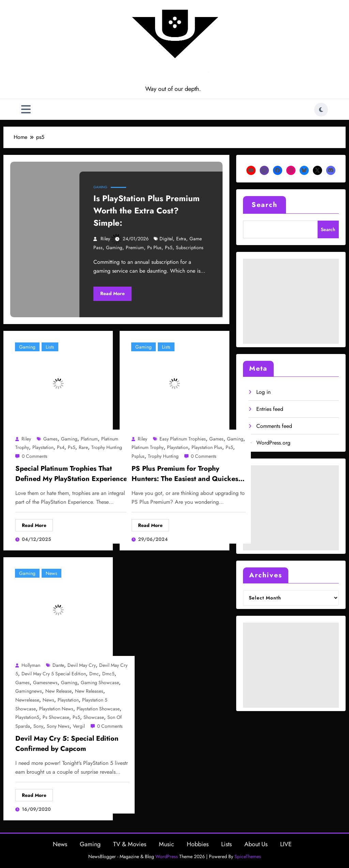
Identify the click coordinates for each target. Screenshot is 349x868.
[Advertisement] (291, 301)
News (51, 573)
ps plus (154, 247)
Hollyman (31, 665)
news (48, 700)
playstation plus (207, 447)
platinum (89, 439)
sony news (58, 726)
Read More (112, 293)
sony (38, 726)
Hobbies (198, 844)
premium (135, 247)
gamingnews (29, 691)
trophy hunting (107, 447)
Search (264, 205)
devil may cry (82, 665)
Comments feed (274, 426)
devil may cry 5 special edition (54, 674)
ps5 (169, 247)
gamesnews (45, 682)
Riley (105, 239)
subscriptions (190, 247)
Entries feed (270, 409)
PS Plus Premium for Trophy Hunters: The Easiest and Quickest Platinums (186, 475)
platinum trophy (148, 447)
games (50, 439)
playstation (43, 447)
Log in (263, 392)
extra (181, 239)
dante (58, 665)
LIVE (286, 844)
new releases (89, 691)
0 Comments (35, 456)
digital (166, 239)
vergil (79, 726)
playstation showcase (98, 709)
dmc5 (108, 674)
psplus (138, 456)
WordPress (167, 856)
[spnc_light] (321, 110)
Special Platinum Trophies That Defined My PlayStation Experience (71, 474)
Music (166, 844)
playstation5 (27, 717)
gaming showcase (100, 682)
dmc (94, 674)
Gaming (100, 187)
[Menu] (26, 109)
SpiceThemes (248, 856)
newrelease (27, 700)
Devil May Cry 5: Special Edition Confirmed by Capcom (67, 744)
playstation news (56, 709)
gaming (114, 247)
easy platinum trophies (183, 439)
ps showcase (56, 717)
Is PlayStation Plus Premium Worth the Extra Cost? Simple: (147, 211)
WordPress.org (273, 443)
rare (83, 447)
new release (58, 691)
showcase (94, 717)
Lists (50, 347)
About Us (256, 844)
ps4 (61, 447)
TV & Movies (130, 844)
